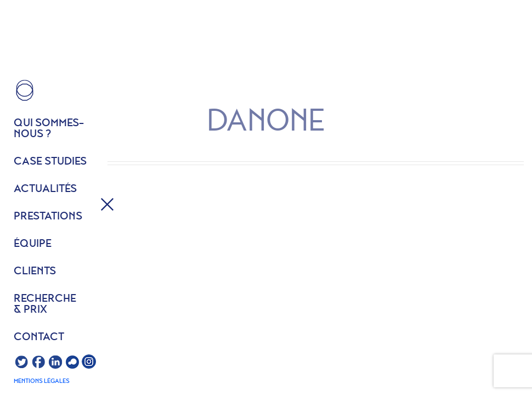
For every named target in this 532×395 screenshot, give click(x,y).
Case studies (50, 162)
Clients (35, 272)
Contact (39, 337)
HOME (25, 91)
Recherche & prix (45, 304)
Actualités (45, 189)
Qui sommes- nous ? (49, 129)
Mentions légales (42, 381)
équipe (33, 244)
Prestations (48, 217)
